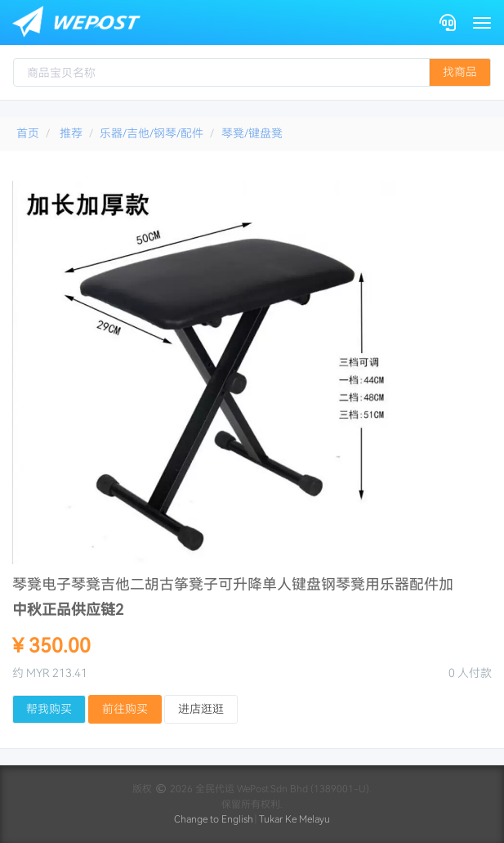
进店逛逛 (201, 709)
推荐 (71, 133)
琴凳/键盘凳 (252, 133)
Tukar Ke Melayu (294, 819)
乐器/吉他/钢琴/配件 (152, 133)
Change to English (214, 819)
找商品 (460, 72)
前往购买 (125, 709)
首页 (28, 133)
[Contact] (448, 22)
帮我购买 (49, 709)
